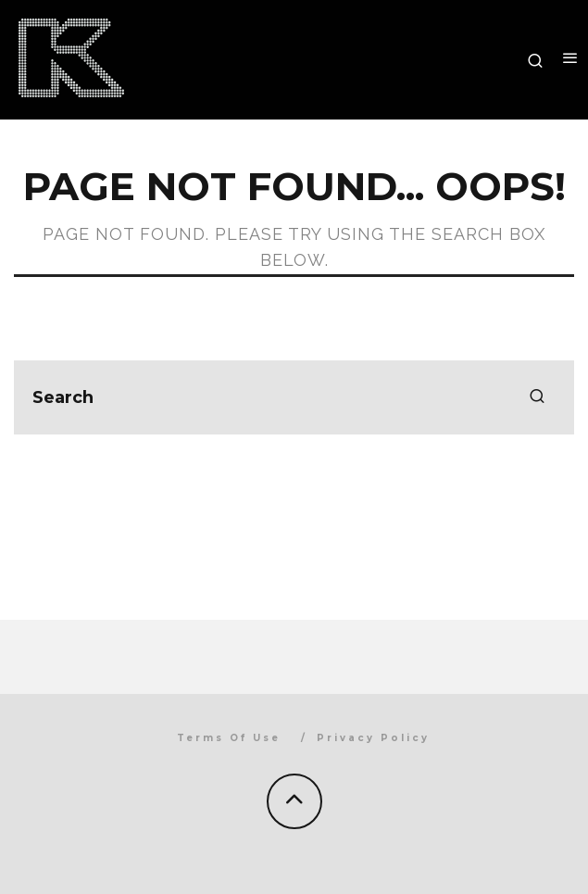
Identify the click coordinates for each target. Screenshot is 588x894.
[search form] (294, 397)
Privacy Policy (373, 738)
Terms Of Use (229, 738)
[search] (537, 397)
